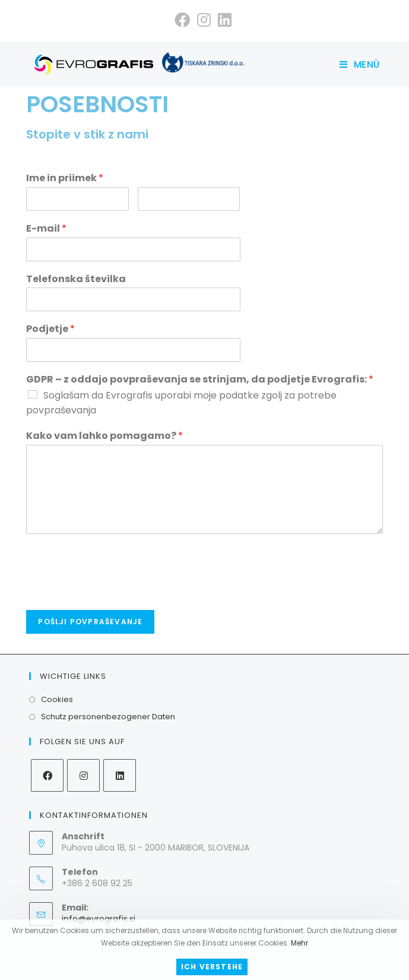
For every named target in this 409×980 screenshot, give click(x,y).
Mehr (299, 943)
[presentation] (116, 590)
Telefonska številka (76, 279)
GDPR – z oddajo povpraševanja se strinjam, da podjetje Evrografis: (200, 380)
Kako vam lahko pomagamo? (104, 436)
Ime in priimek (65, 178)
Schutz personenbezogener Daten (108, 717)
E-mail (46, 229)
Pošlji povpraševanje (90, 622)
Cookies (57, 699)
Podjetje (50, 329)
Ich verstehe (212, 967)
